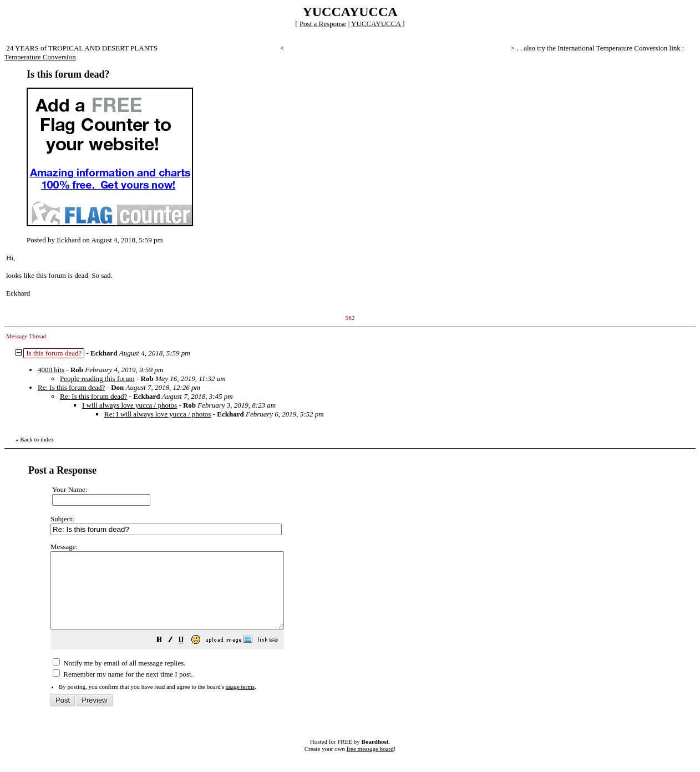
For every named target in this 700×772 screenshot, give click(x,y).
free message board (370, 764)
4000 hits (51, 370)
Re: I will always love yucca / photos (158, 414)
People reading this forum (97, 379)
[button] (187, 656)
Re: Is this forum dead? (71, 387)
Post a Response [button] (323, 24)
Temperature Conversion (40, 57)
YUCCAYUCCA (377, 24)
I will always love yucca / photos (130, 405)
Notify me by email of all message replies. (119, 678)
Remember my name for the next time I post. (123, 689)
